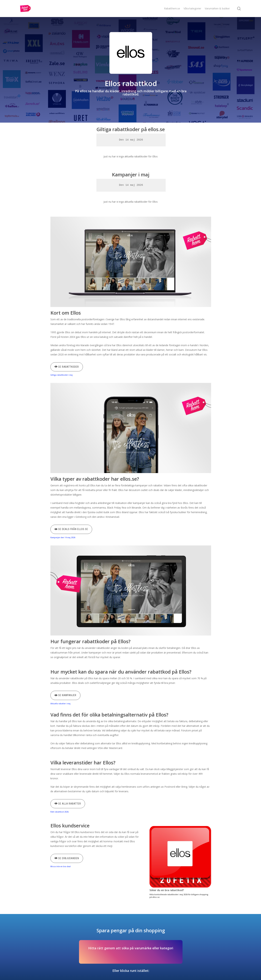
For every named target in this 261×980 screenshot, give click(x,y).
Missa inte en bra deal (61, 866)
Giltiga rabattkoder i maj (62, 375)
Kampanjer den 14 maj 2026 (63, 537)
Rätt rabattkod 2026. (60, 812)
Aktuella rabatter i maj (60, 704)
